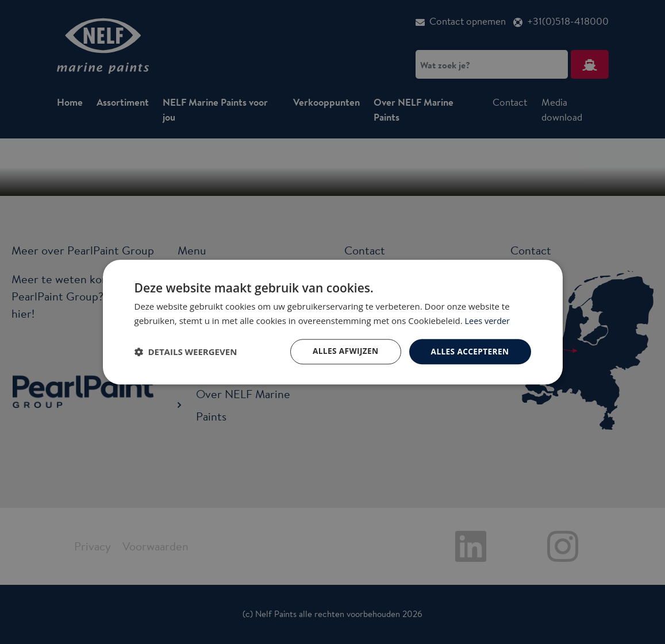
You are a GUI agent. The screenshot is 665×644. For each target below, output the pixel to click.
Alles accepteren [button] (469, 351)
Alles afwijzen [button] (343, 351)
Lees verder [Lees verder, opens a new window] (489, 320)
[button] (186, 352)
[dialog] (332, 322)
